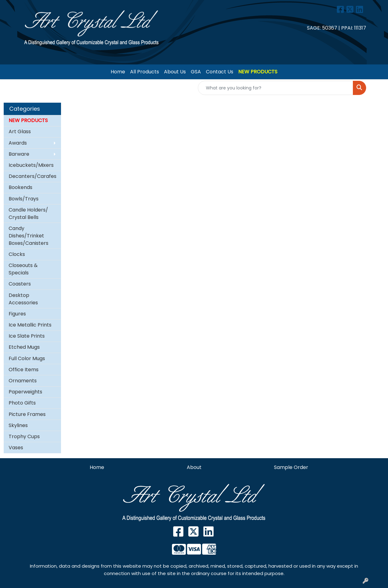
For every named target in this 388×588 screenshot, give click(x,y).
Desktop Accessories (23, 299)
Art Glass (20, 132)
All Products (145, 72)
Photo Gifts (22, 403)
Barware (19, 154)
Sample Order (291, 467)
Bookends (20, 187)
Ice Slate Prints (27, 336)
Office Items (24, 370)
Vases (16, 448)
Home (118, 72)
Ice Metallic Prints (30, 325)
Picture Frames (27, 414)
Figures (17, 314)
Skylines (18, 425)
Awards (18, 143)
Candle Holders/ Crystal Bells (28, 214)
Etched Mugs (24, 347)
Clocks (17, 254)
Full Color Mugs (27, 358)
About (194, 467)
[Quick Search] (276, 88)
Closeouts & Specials (23, 269)
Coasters (20, 284)
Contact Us (220, 72)
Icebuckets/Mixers (31, 165)
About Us (175, 72)
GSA (196, 72)
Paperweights (25, 392)
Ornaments (23, 381)
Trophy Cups (24, 436)
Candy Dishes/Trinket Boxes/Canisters (29, 236)
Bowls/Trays (24, 199)
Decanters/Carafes (33, 176)
